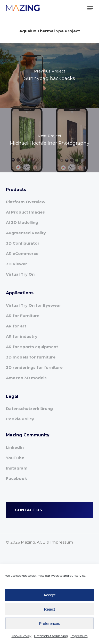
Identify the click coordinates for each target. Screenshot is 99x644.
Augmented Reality (26, 233)
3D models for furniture (31, 357)
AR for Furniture (23, 316)
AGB (41, 542)
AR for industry (22, 336)
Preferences (50, 623)
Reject (50, 609)
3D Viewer (16, 264)
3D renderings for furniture (34, 367)
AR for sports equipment (32, 347)
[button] (90, 8)
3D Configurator (23, 243)
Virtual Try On (20, 274)
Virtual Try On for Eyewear (34, 305)
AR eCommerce (22, 254)
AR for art (16, 326)
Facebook (16, 478)
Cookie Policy (22, 636)
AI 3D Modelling (22, 222)
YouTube (15, 458)
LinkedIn (15, 447)
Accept (49, 595)
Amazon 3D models (26, 378)
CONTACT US (28, 510)
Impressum (79, 636)
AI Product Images (25, 212)
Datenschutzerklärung (51, 636)
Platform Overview (26, 202)
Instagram (17, 468)
